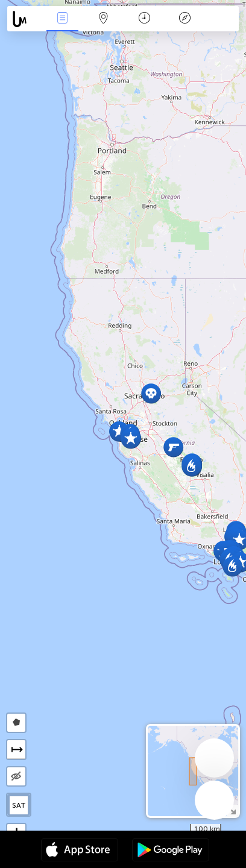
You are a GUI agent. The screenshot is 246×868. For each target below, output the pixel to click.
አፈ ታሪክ (185, 19)
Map (103, 19)
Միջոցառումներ (63, 19)
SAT (19, 805)
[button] (232, 566)
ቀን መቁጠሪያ (144, 19)
